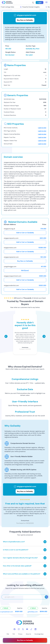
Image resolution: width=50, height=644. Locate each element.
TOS (14, 634)
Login (40, 3)
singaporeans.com (10, 248)
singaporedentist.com (11, 285)
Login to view (42, 128)
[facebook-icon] (15, 629)
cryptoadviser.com (7, 612)
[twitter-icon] (23, 629)
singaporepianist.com (11, 257)
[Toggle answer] (45, 542)
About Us (28, 634)
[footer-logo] (25, 623)
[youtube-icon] (27, 629)
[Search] (46, 597)
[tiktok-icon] (31, 629)
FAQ (8, 634)
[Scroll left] (6, 336)
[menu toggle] (46, 2)
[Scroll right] (44, 336)
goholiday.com (33, 612)
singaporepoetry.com (11, 238)
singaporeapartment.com (13, 276)
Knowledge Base (39, 634)
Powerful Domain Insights (30, 7)
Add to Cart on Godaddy (25, 233)
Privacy (20, 634)
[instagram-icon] (19, 629)
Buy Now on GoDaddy (25, 261)
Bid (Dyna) (25, 270)
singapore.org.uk (9, 229)
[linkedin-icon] (35, 629)
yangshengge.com (10, 267)
